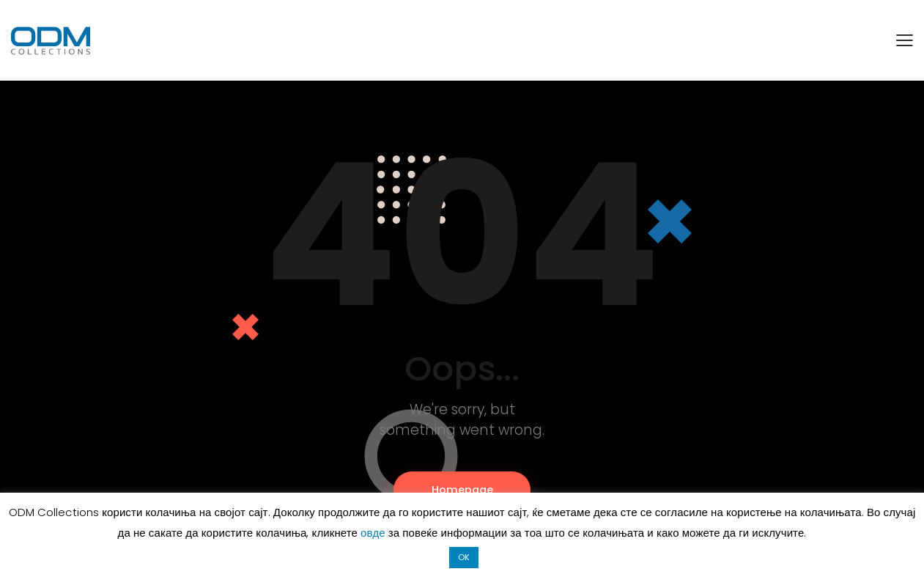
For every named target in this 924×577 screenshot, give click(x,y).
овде (374, 533)
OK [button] (464, 557)
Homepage (462, 489)
